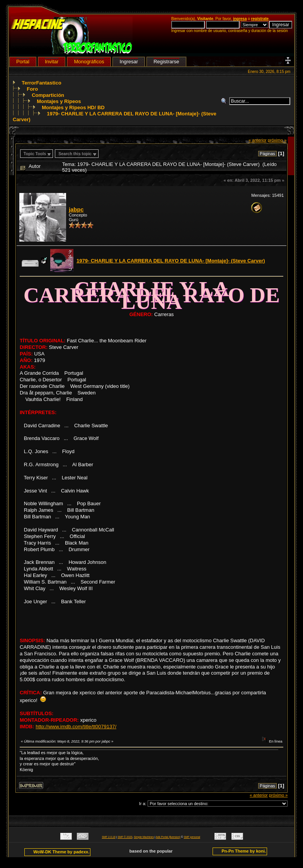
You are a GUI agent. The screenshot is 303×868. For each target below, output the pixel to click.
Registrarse (166, 62)
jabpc (76, 210)
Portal (23, 62)
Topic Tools (35, 154)
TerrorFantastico (41, 83)
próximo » (277, 140)
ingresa (240, 19)
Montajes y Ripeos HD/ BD (73, 107)
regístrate (260, 19)
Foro (32, 89)
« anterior (258, 140)
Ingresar (129, 62)
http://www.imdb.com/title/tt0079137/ (76, 727)
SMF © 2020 (125, 837)
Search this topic (75, 154)
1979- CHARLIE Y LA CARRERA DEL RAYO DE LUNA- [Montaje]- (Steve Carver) (171, 261)
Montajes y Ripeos (59, 101)
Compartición (48, 95)
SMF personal (192, 837)
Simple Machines (144, 837)
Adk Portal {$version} (168, 837)
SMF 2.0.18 (109, 837)
